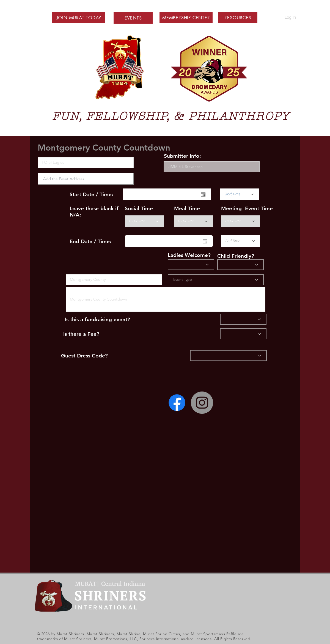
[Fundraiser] (243, 319)
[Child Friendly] (240, 265)
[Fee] (243, 334)
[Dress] (228, 356)
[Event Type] (216, 280)
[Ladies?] (191, 265)
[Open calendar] (203, 195)
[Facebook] (177, 403)
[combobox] (86, 179)
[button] (79, 18)
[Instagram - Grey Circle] (202, 403)
